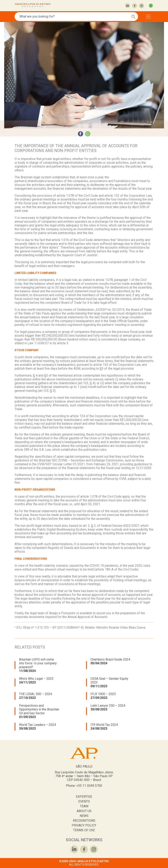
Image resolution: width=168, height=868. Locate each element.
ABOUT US (84, 811)
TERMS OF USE (84, 830)
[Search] (74, 17)
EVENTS (84, 801)
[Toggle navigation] (148, 17)
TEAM (84, 806)
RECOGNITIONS (84, 821)
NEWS (84, 816)
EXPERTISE (84, 797)
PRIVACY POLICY (84, 825)
